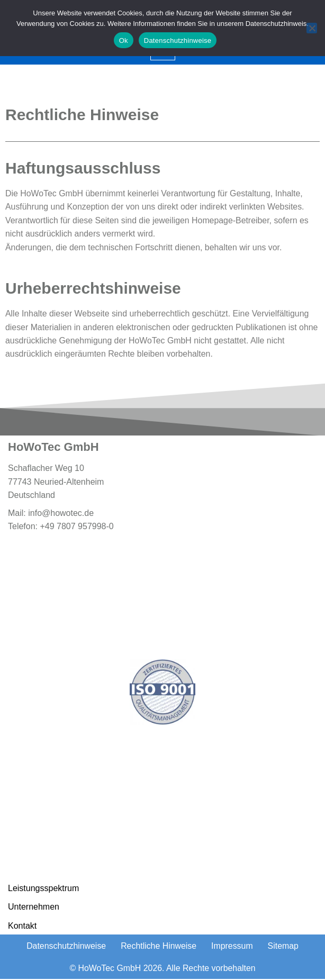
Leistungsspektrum (43, 889)
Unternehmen (34, 908)
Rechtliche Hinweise (159, 947)
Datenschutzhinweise (65, 947)
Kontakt (22, 926)
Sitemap (284, 947)
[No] (312, 28)
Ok (124, 40)
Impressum (233, 947)
